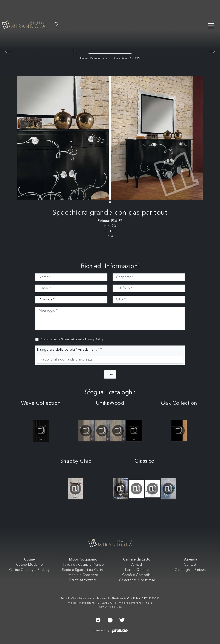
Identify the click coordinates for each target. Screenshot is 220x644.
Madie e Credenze (83, 575)
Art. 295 (135, 59)
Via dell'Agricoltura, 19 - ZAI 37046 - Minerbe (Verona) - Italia (110, 603)
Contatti (191, 565)
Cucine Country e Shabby (30, 570)
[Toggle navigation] (211, 26)
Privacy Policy (94, 340)
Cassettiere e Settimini (137, 580)
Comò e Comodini (137, 575)
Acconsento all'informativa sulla (72, 340)
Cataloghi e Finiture (191, 570)
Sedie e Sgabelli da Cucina (83, 570)
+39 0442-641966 (110, 607)
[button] (110, 202)
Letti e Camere (137, 570)
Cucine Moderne (29, 565)
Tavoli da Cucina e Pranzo (83, 565)
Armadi (137, 565)
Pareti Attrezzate (83, 580)
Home (84, 59)
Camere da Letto (101, 59)
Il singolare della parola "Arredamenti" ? (70, 350)
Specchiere (120, 59)
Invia (110, 374)
